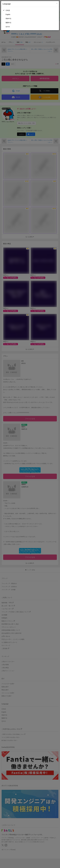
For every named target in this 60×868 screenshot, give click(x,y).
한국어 (8, 27)
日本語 (8, 10)
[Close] (57, 3)
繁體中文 (8, 23)
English (8, 14)
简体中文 (8, 19)
